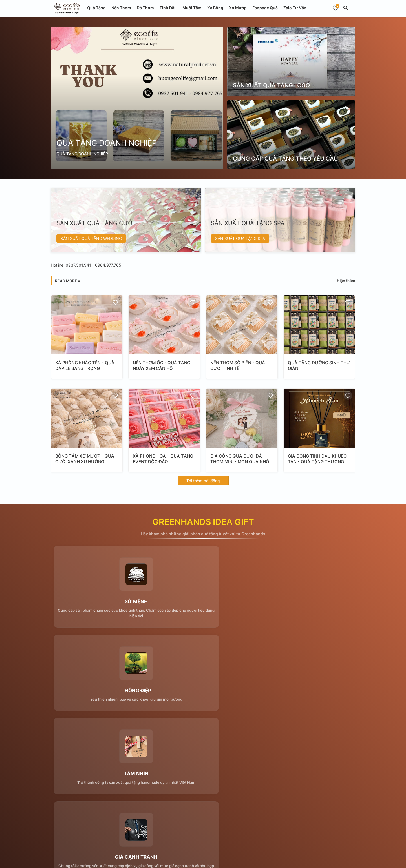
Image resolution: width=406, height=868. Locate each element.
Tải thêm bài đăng (203, 481)
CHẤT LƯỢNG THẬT (203, 692)
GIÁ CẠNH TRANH (101, 692)
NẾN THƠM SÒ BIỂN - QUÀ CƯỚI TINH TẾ (238, 366)
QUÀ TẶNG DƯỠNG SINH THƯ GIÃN (319, 366)
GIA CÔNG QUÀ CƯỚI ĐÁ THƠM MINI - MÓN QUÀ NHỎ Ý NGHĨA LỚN (242, 459)
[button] (346, 8)
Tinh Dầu (168, 8)
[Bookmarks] (336, 8)
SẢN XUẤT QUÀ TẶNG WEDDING (91, 238)
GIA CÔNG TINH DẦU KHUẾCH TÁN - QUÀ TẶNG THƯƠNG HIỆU (319, 459)
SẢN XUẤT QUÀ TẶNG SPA (240, 238)
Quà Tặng (96, 8)
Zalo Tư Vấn (295, 8)
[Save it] (115, 302)
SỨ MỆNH (101, 602)
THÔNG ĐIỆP (203, 602)
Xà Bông (215, 8)
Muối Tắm (192, 8)
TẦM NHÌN (305, 602)
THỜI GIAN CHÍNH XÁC (305, 692)
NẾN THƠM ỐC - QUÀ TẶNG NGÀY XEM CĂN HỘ (162, 366)
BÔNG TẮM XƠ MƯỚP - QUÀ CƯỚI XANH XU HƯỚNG (85, 459)
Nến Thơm (121, 8)
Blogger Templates (169, 859)
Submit (159, 784)
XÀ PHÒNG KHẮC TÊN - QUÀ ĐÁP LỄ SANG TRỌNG (85, 366)
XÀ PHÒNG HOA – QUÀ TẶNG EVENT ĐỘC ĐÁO (163, 459)
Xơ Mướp (238, 8)
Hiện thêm (346, 281)
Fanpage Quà (265, 8)
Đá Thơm (145, 8)
